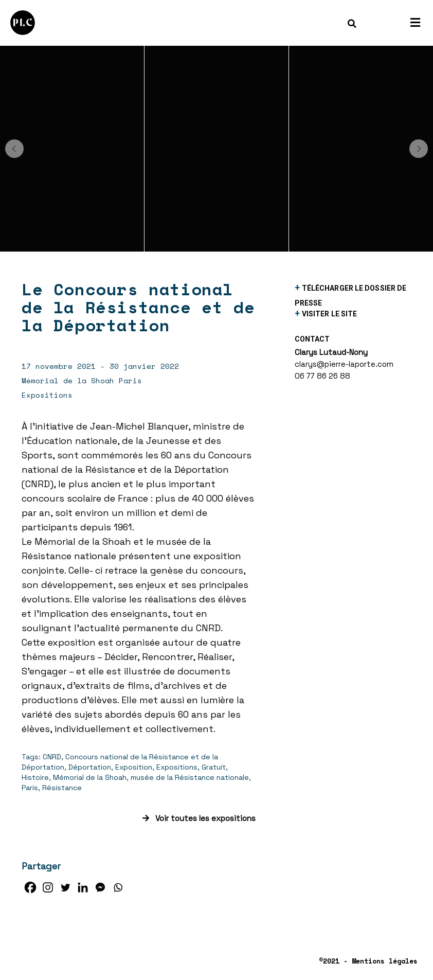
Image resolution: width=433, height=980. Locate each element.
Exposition (134, 767)
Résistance (62, 788)
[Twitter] (65, 887)
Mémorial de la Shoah (90, 777)
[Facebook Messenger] (100, 887)
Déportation (90, 767)
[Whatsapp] (118, 887)
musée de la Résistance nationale (190, 777)
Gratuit (214, 767)
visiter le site (330, 314)
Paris (30, 788)
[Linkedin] (83, 887)
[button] (14, 149)
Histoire (35, 777)
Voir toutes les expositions (199, 818)
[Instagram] (48, 887)
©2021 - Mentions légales (368, 961)
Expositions (177, 767)
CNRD (52, 757)
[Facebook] (30, 887)
